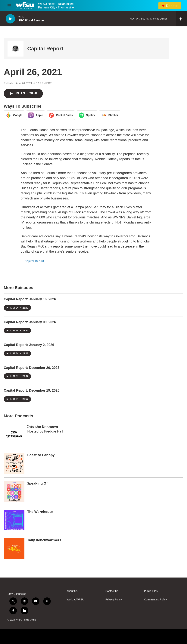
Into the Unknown (43, 427)
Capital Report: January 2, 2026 (29, 345)
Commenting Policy (156, 600)
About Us (72, 591)
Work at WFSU (75, 600)
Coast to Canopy (41, 455)
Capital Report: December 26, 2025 (32, 368)
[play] (10, 19)
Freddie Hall (54, 431)
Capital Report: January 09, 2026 (30, 322)
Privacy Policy (114, 600)
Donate (172, 6)
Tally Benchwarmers (44, 540)
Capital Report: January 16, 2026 (30, 299)
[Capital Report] (16, 49)
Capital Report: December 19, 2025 (32, 390)
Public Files (151, 591)
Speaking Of (37, 483)
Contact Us (112, 591)
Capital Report (45, 49)
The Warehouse (40, 512)
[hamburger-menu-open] (9, 6)
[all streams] (181, 19)
